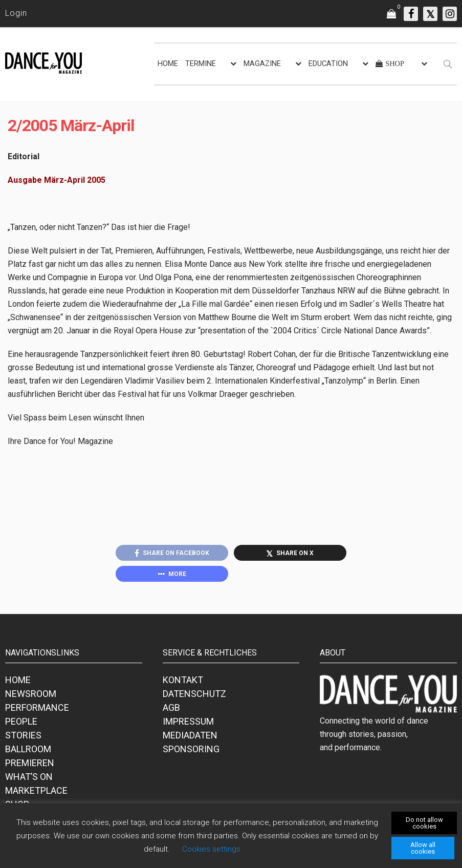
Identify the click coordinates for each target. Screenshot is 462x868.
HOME (168, 64)
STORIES (23, 735)
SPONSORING (191, 749)
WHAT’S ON (29, 777)
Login (16, 13)
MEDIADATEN (190, 735)
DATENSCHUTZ (194, 694)
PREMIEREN (30, 763)
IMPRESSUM (188, 721)
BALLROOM (28, 749)
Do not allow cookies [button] (424, 823)
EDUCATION (328, 64)
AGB (171, 707)
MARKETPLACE (36, 790)
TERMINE (201, 64)
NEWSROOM (31, 694)
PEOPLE (21, 721)
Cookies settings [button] (211, 849)
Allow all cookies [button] (423, 848)
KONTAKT (183, 680)
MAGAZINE (262, 64)
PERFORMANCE (37, 707)
